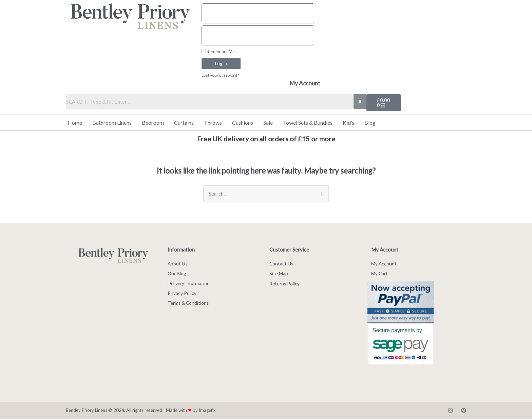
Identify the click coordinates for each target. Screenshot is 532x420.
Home (75, 123)
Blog (370, 123)
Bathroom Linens (112, 123)
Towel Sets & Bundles (308, 123)
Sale (268, 123)
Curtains (184, 123)
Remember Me (218, 52)
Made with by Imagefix (191, 411)
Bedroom (153, 123)
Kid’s (348, 123)
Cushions (243, 123)
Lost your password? (221, 75)
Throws (213, 123)
